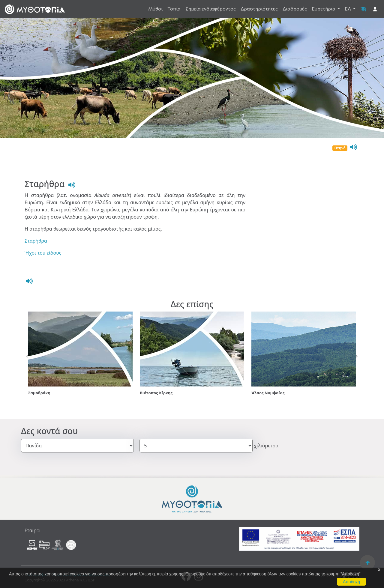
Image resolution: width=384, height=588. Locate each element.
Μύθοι (155, 9)
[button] (27, 356)
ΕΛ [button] (348, 9)
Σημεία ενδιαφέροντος (211, 9)
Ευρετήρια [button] (324, 9)
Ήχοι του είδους (43, 253)
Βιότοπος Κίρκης (156, 393)
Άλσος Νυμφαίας (268, 393)
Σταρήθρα (36, 241)
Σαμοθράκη (39, 393)
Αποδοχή (351, 582)
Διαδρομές (295, 9)
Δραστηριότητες (259, 9)
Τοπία (174, 9)
